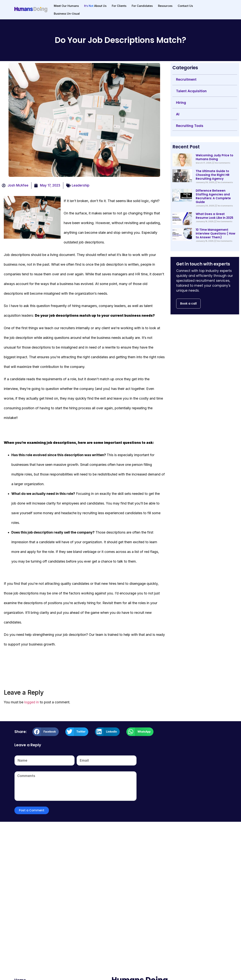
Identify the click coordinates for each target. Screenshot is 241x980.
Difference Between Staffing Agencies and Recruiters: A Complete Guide (213, 196)
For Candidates (142, 6)
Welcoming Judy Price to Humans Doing (214, 157)
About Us (95, 6)
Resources (165, 6)
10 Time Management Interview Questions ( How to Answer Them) (216, 233)
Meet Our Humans (66, 6)
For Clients (119, 6)
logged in (32, 702)
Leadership (81, 185)
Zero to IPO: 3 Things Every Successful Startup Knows (115, 912)
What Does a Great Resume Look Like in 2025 (214, 216)
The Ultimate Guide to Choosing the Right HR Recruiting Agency (213, 175)
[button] (46, 732)
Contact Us (185, 6)
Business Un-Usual (67, 14)
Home (20, 971)
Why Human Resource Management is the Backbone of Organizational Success (192, 914)
